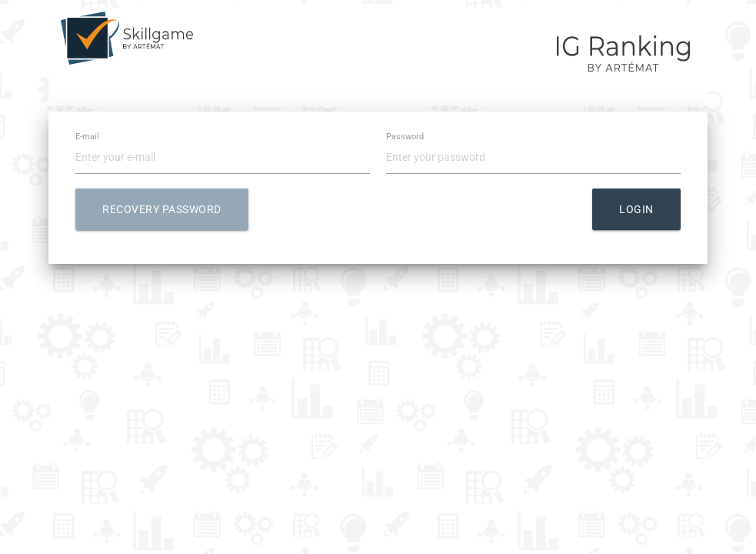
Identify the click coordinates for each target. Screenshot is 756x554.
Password (405, 137)
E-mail (87, 137)
